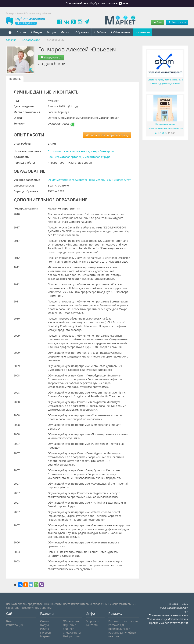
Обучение (82, 32)
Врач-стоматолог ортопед (65, 157)
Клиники (143, 32)
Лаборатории (72, 636)
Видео (37, 32)
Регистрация (177, 22)
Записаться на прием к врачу (107, 135)
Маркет (66, 32)
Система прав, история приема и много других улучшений (165, 81)
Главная (11, 40)
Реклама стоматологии (123, 621)
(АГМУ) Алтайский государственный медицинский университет (89, 180)
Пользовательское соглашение (168, 615)
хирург (106, 157)
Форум (51, 32)
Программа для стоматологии (169, 623)
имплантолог (91, 157)
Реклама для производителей (119, 627)
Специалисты (72, 633)
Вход (157, 22)
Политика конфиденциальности (167, 619)
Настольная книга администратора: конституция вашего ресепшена (165, 126)
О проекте (92, 621)
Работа (100, 32)
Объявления (121, 32)
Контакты (92, 625)
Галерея (45, 633)
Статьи (21, 32)
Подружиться (51, 57)
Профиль (15, 79)
